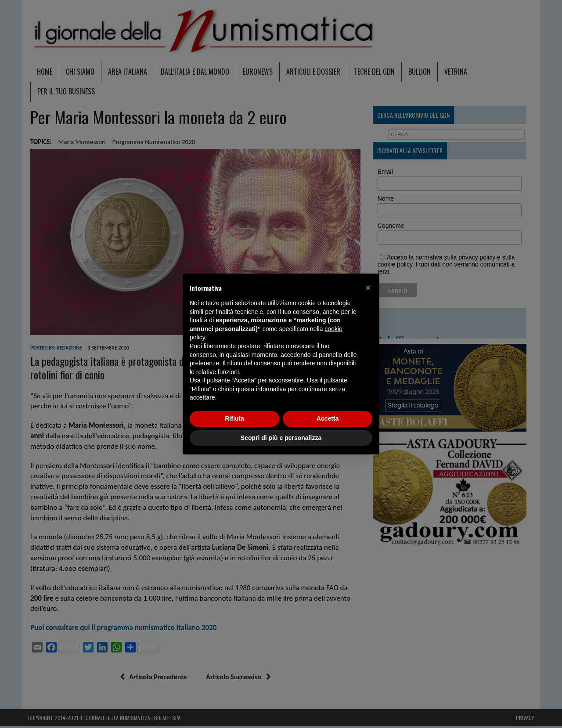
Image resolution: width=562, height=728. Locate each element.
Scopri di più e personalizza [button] (281, 438)
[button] (368, 288)
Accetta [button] (328, 418)
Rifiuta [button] (234, 418)
